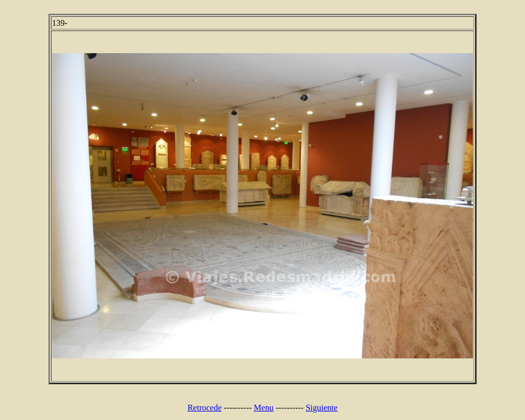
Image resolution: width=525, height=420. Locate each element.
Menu (264, 408)
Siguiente (321, 408)
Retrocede (204, 408)
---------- (238, 408)
